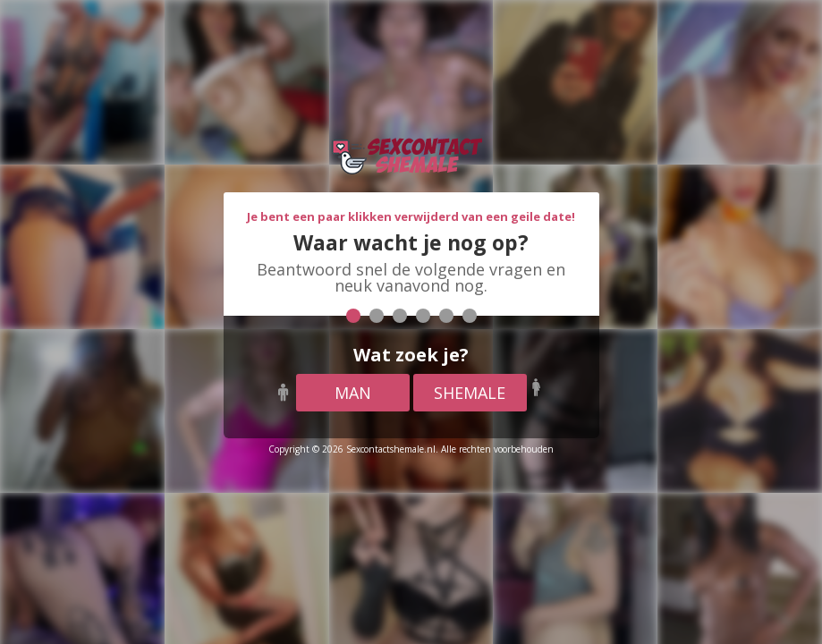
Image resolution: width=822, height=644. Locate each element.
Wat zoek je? (411, 355)
